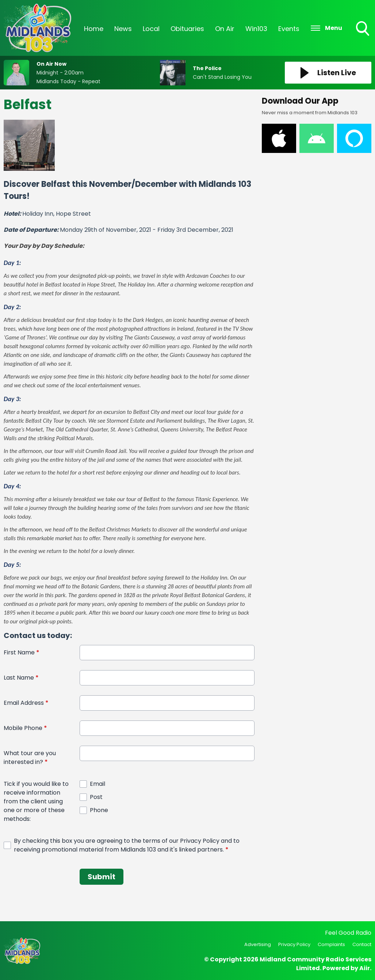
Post (96, 797)
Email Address (26, 703)
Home (94, 29)
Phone (99, 810)
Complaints (331, 944)
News (123, 29)
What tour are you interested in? (30, 758)
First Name (22, 652)
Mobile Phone (25, 728)
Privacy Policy (294, 944)
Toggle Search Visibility (363, 29)
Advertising (258, 944)
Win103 (256, 29)
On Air (225, 29)
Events (289, 29)
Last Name (21, 678)
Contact (362, 944)
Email (97, 784)
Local (151, 29)
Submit (102, 877)
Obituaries (187, 29)
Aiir (365, 968)
